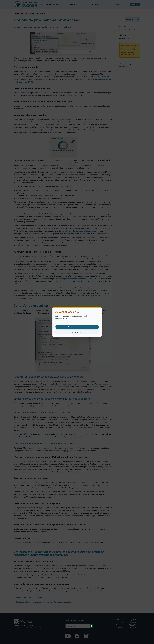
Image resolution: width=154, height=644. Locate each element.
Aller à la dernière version (77, 327)
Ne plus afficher (77, 332)
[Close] (99, 310)
